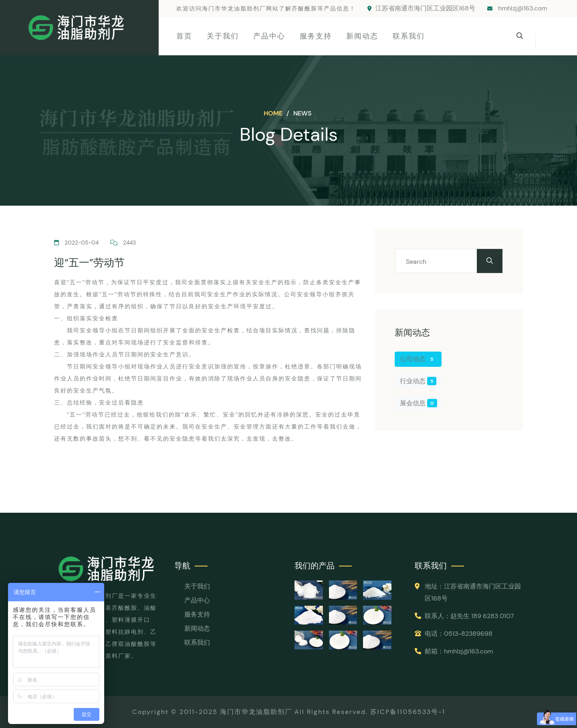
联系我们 (409, 36)
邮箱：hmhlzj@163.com (459, 651)
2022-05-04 (76, 243)
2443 (123, 243)
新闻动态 (362, 36)
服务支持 (316, 36)
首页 (184, 36)
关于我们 (223, 36)
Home (274, 113)
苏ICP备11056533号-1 (408, 712)
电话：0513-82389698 (459, 634)
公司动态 (418, 359)
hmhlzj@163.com (517, 8)
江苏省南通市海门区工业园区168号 (421, 8)
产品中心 (269, 36)
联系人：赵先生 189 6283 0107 (469, 616)
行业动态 (418, 381)
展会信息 (419, 403)
